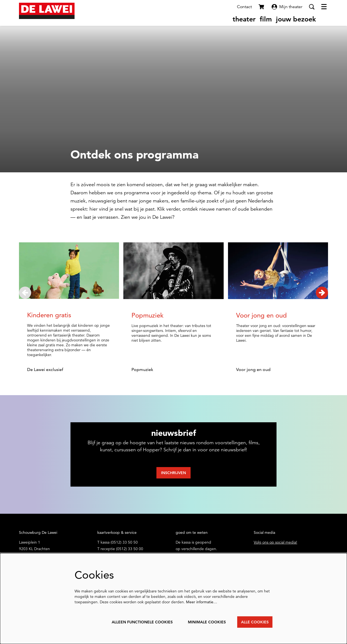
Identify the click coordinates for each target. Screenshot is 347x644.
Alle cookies (255, 622)
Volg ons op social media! (275, 542)
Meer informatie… (202, 602)
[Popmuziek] (173, 271)
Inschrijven (173, 473)
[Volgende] (322, 293)
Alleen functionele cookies (142, 622)
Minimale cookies (207, 622)
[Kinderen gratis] (69, 271)
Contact (244, 7)
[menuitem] (244, 19)
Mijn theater (287, 7)
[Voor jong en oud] (278, 271)
